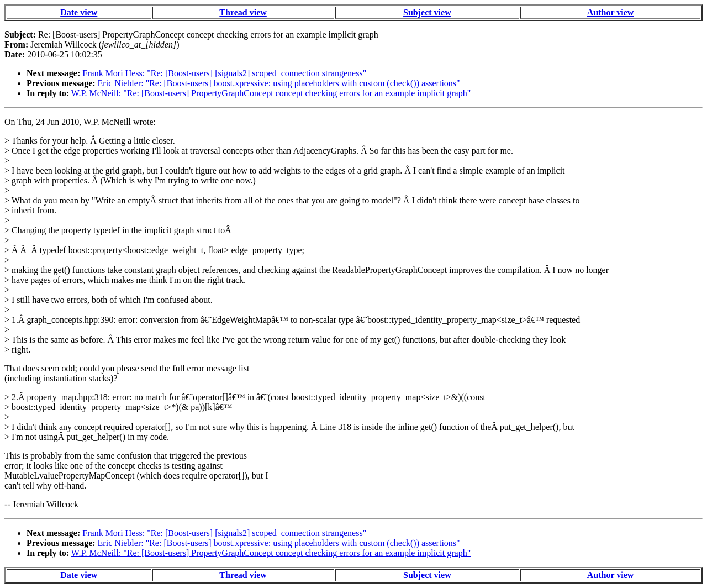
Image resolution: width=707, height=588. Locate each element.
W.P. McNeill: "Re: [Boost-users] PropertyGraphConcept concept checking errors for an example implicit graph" (271, 93)
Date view (79, 12)
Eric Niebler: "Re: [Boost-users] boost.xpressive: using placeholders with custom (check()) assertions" (279, 83)
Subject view (427, 12)
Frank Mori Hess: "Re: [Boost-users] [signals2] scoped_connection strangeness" (224, 73)
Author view (611, 12)
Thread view (243, 12)
